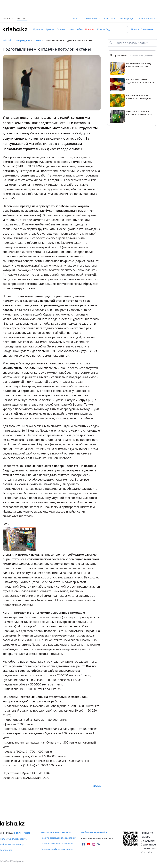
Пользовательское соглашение (57, 843)
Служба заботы (91, 19)
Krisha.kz (8, 40)
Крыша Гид (103, 29)
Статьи (37, 40)
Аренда (50, 29)
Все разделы (23, 40)
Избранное (110, 19)
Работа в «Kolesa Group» (12, 844)
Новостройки (75, 29)
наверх (96, 785)
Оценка (61, 29)
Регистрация (127, 19)
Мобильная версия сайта (94, 832)
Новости (90, 29)
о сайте (18, 833)
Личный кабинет (148, 19)
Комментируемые (141, 55)
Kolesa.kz (8, 19)
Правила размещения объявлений (58, 838)
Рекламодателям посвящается (56, 832)
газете (27, 833)
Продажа (38, 29)
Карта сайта (6, 850)
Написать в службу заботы (14, 839)
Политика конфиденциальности (57, 849)
